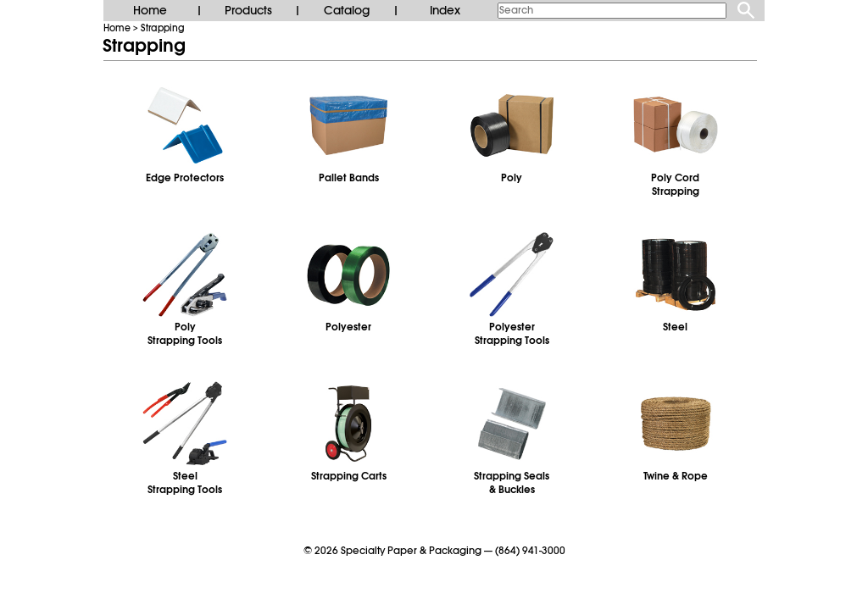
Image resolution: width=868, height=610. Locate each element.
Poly (512, 178)
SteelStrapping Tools (185, 483)
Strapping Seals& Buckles (512, 483)
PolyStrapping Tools (185, 334)
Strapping (163, 28)
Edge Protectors (185, 178)
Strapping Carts (349, 476)
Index (445, 10)
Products (248, 10)
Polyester (348, 327)
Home (150, 10)
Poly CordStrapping (675, 185)
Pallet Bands (349, 178)
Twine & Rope (676, 476)
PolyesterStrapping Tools (512, 334)
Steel (675, 327)
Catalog (347, 10)
